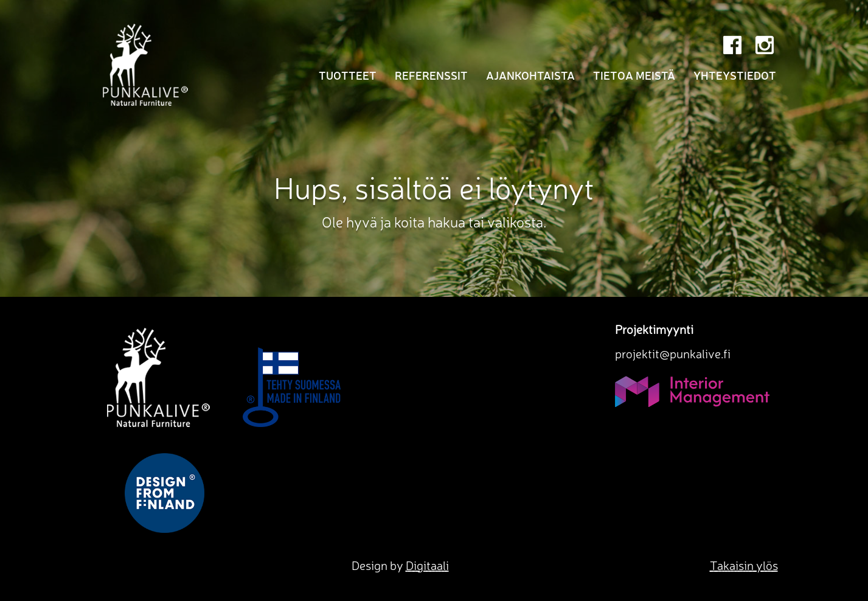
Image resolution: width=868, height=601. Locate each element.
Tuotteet (348, 75)
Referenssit (431, 75)
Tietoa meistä (634, 75)
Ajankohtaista (530, 75)
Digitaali (427, 565)
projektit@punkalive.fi (673, 353)
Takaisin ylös (744, 565)
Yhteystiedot (735, 75)
